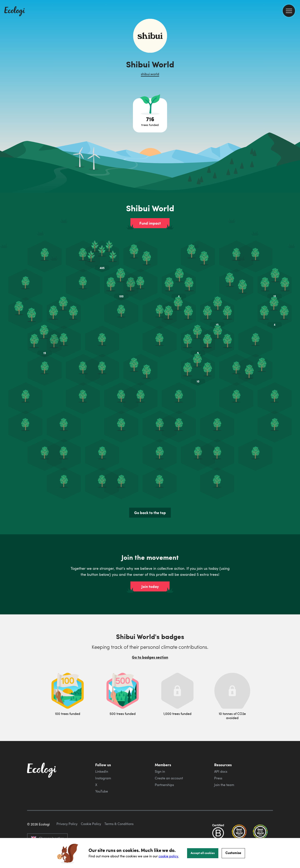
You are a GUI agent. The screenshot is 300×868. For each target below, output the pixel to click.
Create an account (169, 758)
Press (218, 758)
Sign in (160, 751)
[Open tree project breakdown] (150, 115)
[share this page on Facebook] (295, 59)
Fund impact (150, 223)
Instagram (103, 758)
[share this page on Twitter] (295, 68)
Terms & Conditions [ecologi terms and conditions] (119, 823)
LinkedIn (102, 751)
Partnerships (164, 765)
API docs (221, 751)
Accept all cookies (203, 853)
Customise (233, 853)
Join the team (224, 765)
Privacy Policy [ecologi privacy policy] (67, 823)
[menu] (289, 11)
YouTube (102, 771)
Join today (150, 566)
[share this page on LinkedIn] (295, 77)
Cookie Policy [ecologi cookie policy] (91, 823)
